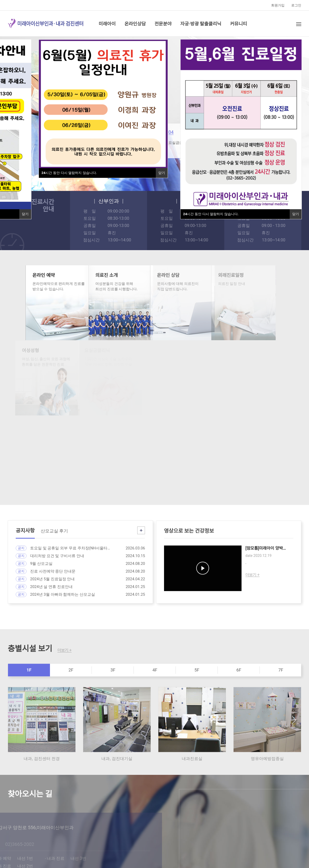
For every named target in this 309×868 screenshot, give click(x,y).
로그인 (296, 5)
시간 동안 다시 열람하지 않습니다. (69, 173)
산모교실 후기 (54, 536)
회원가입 (278, 5)
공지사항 (25, 535)
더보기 (63, 650)
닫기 (162, 173)
